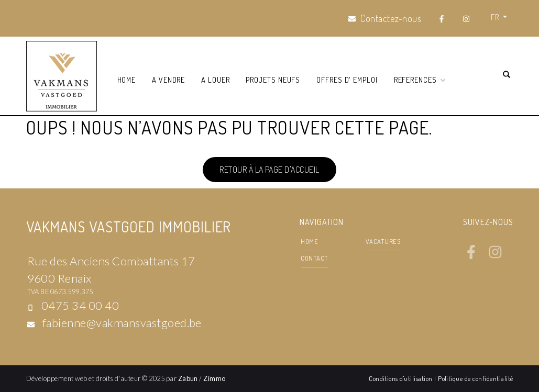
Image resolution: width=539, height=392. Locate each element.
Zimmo (214, 378)
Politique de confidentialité (475, 378)
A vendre (169, 80)
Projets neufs (273, 80)
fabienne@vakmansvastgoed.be (122, 323)
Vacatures (383, 241)
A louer (216, 80)
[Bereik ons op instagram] (495, 256)
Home (127, 80)
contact (314, 258)
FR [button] (496, 17)
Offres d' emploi (347, 80)
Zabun (188, 378)
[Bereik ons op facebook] (471, 256)
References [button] (421, 80)
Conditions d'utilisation (401, 378)
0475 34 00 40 (80, 305)
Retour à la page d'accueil (269, 170)
